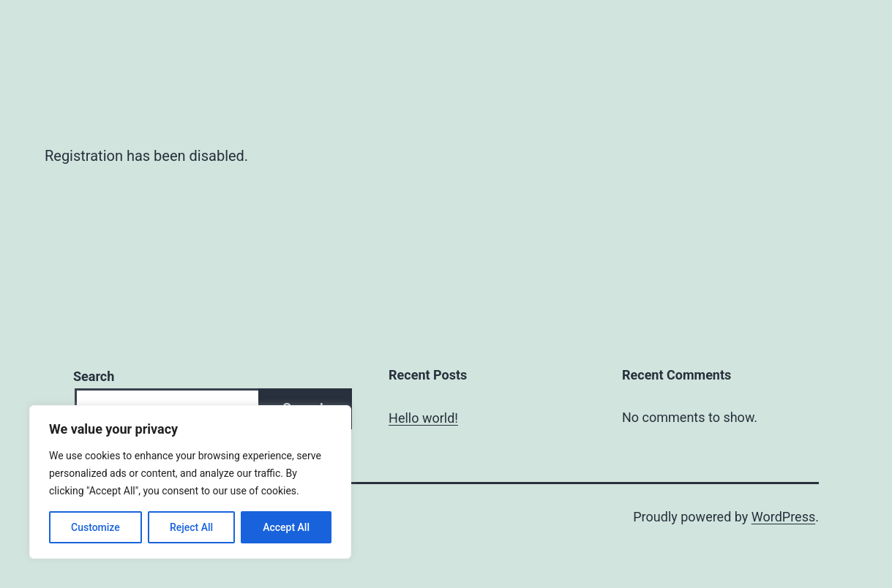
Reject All (191, 527)
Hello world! (423, 418)
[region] (190, 482)
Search (94, 376)
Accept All (286, 527)
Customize (95, 527)
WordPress (783, 517)
